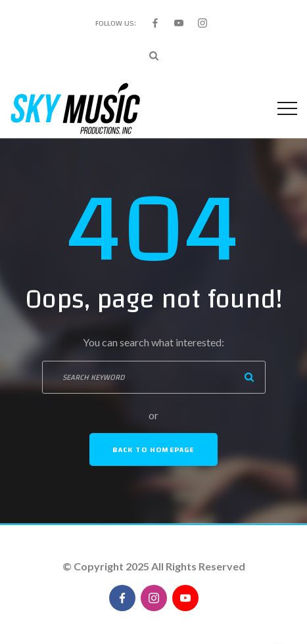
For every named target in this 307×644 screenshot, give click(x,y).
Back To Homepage (153, 449)
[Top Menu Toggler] (287, 108)
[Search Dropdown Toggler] (154, 56)
